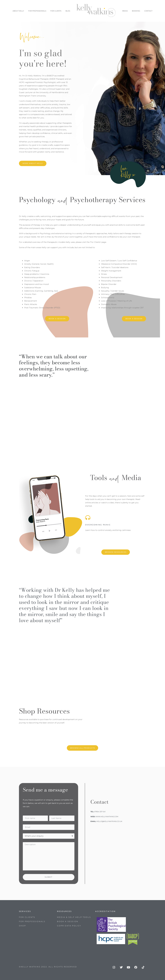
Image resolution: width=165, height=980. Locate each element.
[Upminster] (116, 848)
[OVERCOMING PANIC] (88, 518)
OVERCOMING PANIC (98, 525)
